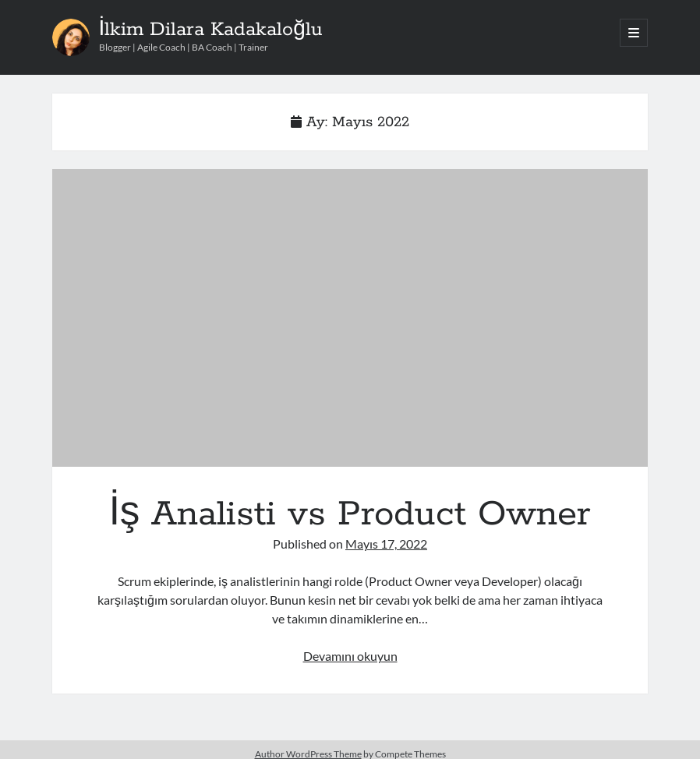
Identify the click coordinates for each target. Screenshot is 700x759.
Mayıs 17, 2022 (386, 544)
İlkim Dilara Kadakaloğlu (211, 30)
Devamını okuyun (350, 656)
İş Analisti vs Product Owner (350, 318)
